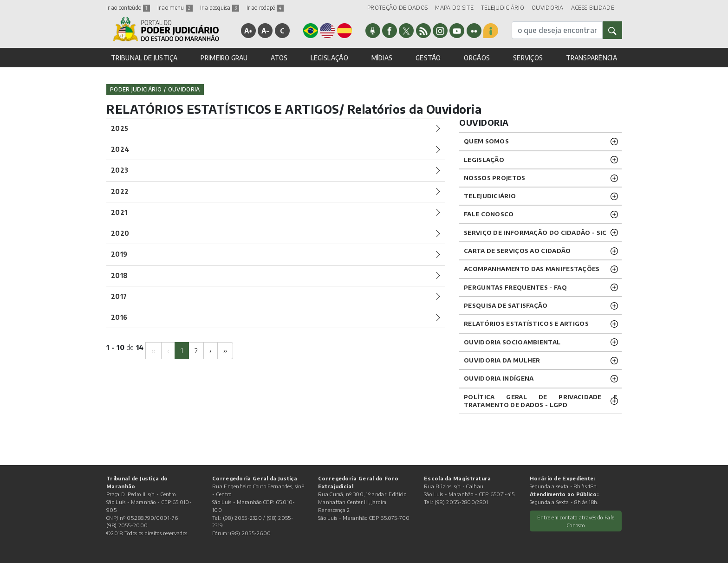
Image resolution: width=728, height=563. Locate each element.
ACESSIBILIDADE (593, 8)
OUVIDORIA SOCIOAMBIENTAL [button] (512, 342)
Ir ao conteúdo (128, 8)
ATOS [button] (279, 58)
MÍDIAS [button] (382, 58)
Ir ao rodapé (265, 8)
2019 (119, 254)
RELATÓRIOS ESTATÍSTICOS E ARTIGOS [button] (526, 324)
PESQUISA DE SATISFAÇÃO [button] (506, 305)
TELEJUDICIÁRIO (503, 8)
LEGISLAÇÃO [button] (329, 58)
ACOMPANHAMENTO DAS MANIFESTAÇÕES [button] (532, 269)
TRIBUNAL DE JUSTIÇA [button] (144, 58)
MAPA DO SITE (454, 8)
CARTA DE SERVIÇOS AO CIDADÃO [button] (517, 251)
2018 (119, 275)
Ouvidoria (184, 89)
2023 (120, 170)
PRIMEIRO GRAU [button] (224, 58)
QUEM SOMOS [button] (486, 141)
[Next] (210, 351)
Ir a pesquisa (220, 8)
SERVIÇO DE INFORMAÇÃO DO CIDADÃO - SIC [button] (535, 233)
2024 (120, 149)
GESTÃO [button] (428, 58)
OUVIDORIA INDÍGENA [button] (499, 378)
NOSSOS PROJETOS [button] (495, 178)
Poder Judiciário (136, 89)
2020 (120, 233)
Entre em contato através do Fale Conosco (576, 521)
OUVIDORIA (548, 8)
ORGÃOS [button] (477, 58)
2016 (119, 317)
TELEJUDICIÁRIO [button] (490, 196)
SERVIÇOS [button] (528, 58)
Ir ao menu (175, 8)
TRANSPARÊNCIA (591, 58)
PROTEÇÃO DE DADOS (397, 8)
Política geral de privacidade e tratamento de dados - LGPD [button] (540, 401)
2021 (119, 212)
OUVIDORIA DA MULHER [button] (502, 360)
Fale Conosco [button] (489, 214)
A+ (249, 31)
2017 (119, 296)
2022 (120, 191)
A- (266, 31)
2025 (120, 128)
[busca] (557, 30)
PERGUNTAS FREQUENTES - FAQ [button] (515, 287)
